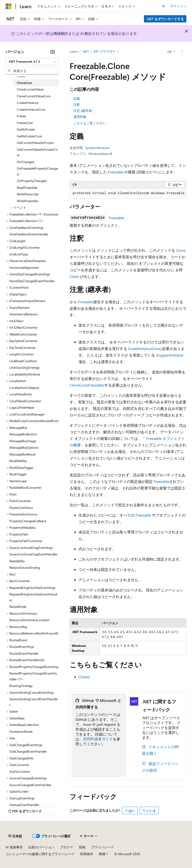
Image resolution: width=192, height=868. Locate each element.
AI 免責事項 (14, 847)
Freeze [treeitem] (21, 116)
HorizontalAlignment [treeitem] (24, 268)
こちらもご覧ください (90, 123)
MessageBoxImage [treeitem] (23, 441)
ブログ (65, 847)
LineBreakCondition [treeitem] (23, 361)
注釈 (77, 104)
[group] (128, 193)
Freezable (116, 172)
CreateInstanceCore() (145, 348)
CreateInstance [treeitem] (28, 103)
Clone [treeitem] (21, 76)
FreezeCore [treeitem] (25, 123)
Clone (181, 250)
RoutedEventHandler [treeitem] (24, 653)
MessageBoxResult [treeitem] (23, 454)
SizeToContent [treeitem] (20, 771)
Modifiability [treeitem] (18, 461)
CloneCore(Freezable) (87, 385)
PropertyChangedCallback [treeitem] (28, 521)
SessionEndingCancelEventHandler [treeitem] (33, 702)
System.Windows (97, 148)
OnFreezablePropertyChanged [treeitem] (37, 171)
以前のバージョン (41, 847)
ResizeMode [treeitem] (18, 607)
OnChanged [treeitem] (25, 162)
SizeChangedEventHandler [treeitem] (28, 751)
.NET (86, 51)
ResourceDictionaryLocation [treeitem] (29, 620)
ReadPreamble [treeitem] (27, 188)
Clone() (84, 677)
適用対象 (80, 117)
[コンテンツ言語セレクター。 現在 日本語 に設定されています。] (15, 836)
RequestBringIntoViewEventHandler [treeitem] (33, 597)
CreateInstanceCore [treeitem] (31, 109)
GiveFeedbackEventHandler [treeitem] (29, 234)
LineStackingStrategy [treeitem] (25, 367)
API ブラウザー (105, 51)
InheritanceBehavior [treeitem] (24, 314)
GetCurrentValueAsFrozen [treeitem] (35, 143)
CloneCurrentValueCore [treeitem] (34, 96)
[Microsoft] (9, 6)
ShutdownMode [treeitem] (21, 731)
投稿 (82, 847)
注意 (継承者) (83, 111)
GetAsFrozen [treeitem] (26, 129)
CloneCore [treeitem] (24, 83)
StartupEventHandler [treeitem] (24, 805)
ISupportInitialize (170, 355)
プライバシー (101, 847)
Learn (74, 51)
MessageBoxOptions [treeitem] (24, 447)
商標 (102, 854)
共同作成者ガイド (98, 739)
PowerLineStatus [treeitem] (21, 508)
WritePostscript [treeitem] (28, 194)
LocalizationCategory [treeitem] (24, 388)
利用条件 (87, 854)
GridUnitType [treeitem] (19, 254)
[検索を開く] (164, 6)
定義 (77, 98)
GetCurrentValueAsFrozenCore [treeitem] (37, 152)
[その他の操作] (182, 52)
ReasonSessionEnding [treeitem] (25, 567)
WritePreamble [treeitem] (27, 201)
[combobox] (32, 62)
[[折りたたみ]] (53, 52)
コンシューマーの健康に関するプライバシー (38, 854)
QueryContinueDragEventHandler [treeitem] (33, 554)
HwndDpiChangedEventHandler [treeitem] (32, 281)
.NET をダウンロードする (165, 19)
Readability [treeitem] (17, 561)
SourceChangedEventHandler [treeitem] (30, 785)
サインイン (178, 6)
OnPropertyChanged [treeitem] (32, 181)
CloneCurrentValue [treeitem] (30, 89)
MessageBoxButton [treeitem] (23, 434)
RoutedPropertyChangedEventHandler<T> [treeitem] (33, 676)
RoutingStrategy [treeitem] (21, 686)
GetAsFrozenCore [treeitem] (29, 136)
